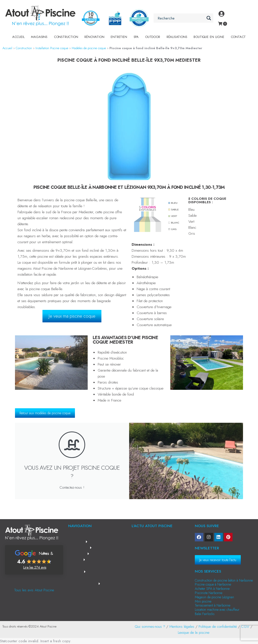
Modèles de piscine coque (89, 48)
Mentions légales (182, 627)
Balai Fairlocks (205, 614)
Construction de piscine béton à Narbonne (224, 580)
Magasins (39, 37)
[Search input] (181, 18)
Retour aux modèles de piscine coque (45, 413)
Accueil (18, 37)
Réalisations (177, 37)
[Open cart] (220, 24)
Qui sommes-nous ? (150, 627)
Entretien (119, 37)
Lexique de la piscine (194, 633)
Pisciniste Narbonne (209, 593)
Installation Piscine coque (52, 48)
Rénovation (94, 37)
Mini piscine (203, 601)
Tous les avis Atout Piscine (34, 590)
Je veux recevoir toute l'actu (218, 560)
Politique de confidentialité (218, 627)
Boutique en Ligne (209, 37)
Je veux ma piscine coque (72, 316)
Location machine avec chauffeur (217, 610)
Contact (238, 37)
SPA (136, 37)
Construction (66, 37)
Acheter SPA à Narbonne (212, 589)
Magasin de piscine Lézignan (214, 597)
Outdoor (153, 37)
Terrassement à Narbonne (213, 605)
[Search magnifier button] (209, 18)
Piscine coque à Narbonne (213, 584)
